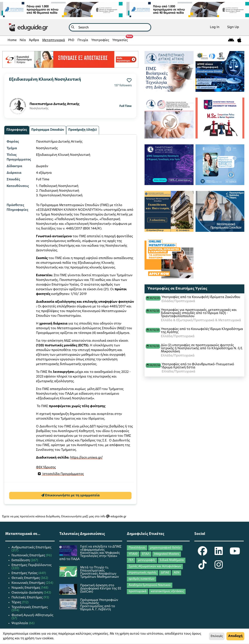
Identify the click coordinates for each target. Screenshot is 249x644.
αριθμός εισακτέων (142, 579)
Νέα (23, 40)
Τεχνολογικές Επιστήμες (30, 607)
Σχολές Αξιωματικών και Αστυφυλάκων (155, 567)
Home (12, 40)
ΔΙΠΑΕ (165, 573)
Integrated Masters (167, 554)
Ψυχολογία (20, 623)
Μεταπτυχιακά (54, 40)
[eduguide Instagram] (219, 567)
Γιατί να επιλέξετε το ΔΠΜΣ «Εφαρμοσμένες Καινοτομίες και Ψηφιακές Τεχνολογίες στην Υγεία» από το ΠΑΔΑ (90, 553)
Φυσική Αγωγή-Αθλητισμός (32, 615)
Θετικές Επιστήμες (26, 578)
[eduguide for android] (231, 40)
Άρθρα (34, 40)
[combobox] (110, 27)
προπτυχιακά (137, 592)
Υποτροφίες (100, 40)
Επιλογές (217, 636)
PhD (71, 40)
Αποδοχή (235, 636)
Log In (215, 27)
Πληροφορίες (17, 130)
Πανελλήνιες (137, 548)
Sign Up (233, 27)
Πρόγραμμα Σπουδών (48, 130)
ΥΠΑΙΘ (133, 554)
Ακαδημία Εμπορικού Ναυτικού (150, 585)
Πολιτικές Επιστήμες (27, 598)
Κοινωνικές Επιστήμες (29, 583)
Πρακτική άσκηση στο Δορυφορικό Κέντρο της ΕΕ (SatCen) (101, 589)
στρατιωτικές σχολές (142, 573)
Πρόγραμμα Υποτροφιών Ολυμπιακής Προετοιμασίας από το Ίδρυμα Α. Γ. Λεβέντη (99, 605)
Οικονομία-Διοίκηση (28, 593)
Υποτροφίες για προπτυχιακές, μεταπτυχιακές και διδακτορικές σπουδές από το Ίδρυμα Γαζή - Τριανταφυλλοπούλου (199, 313)
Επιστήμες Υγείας (25, 573)
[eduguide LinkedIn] (219, 554)
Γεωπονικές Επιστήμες (29, 556)
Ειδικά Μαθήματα (172, 560)
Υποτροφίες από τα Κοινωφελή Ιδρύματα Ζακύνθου (201, 297)
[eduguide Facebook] (203, 554)
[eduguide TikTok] (203, 567)
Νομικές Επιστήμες (26, 588)
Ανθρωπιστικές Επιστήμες (31, 548)
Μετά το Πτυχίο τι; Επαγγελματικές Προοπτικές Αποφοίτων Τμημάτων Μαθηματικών (100, 572)
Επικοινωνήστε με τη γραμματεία (70, 495)
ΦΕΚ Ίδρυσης (46, 468)
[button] (129, 80)
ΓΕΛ (131, 560)
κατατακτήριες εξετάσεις (167, 592)
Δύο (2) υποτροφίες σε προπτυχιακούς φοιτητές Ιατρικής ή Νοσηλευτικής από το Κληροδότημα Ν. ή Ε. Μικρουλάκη (202, 348)
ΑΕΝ (177, 573)
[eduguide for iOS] (239, 40)
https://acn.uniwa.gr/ (86, 458)
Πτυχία (83, 40)
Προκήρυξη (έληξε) (83, 130)
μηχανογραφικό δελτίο (165, 548)
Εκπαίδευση (21, 560)
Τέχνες (17, 603)
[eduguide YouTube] (235, 554)
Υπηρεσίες (121, 39)
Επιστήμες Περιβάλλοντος (32, 565)
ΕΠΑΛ (146, 554)
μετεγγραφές (147, 560)
